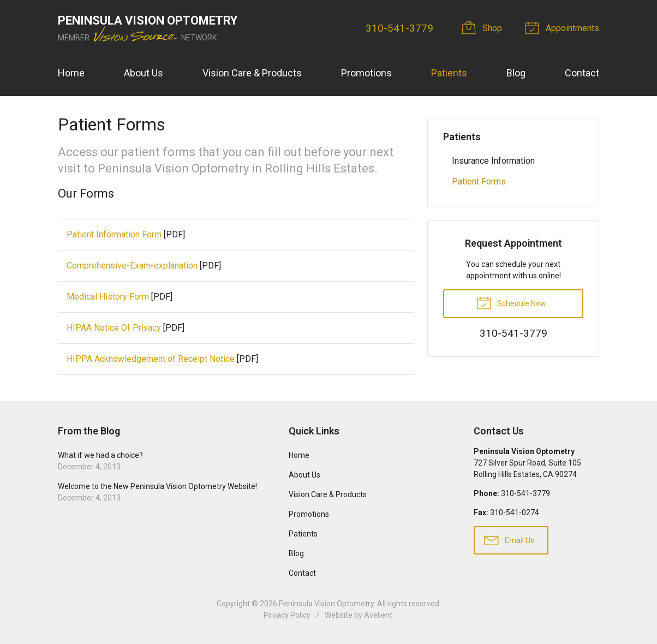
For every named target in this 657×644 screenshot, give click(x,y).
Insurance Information (493, 161)
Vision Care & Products (252, 73)
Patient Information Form (114, 234)
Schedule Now (511, 302)
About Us (144, 73)
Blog (516, 73)
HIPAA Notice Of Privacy (114, 328)
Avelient (378, 615)
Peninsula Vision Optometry (326, 604)
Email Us (509, 540)
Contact (582, 73)
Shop (483, 27)
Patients (449, 73)
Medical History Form (108, 297)
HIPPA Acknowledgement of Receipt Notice (151, 359)
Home (71, 73)
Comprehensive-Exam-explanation (132, 266)
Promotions (366, 73)
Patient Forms (479, 181)
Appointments (564, 27)
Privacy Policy (287, 615)
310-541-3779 (399, 28)
